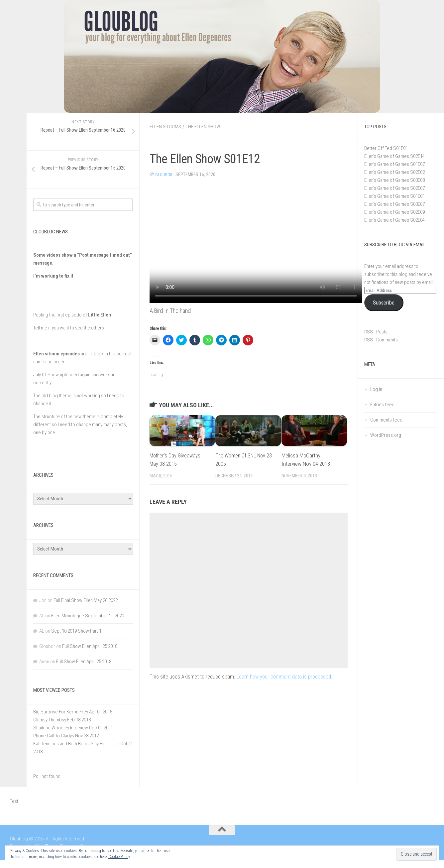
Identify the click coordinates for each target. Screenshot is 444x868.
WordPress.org (386, 435)
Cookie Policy (119, 857)
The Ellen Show (209, 126)
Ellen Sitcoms (167, 126)
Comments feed (386, 420)
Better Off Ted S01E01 (386, 148)
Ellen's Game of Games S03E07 (394, 204)
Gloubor (164, 175)
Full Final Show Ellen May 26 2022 (86, 600)
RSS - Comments (381, 340)
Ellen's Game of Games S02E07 (394, 188)
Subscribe (384, 303)
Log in (376, 389)
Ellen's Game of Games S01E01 (394, 196)
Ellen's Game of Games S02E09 (394, 212)
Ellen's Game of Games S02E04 (394, 220)
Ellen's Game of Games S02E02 (394, 172)
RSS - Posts (376, 332)
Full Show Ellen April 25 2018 (90, 646)
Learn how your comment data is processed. (284, 676)
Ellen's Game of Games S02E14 (394, 156)
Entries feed (382, 405)
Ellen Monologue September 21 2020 (88, 616)
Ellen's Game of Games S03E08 (394, 180)
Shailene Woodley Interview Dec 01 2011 (73, 728)
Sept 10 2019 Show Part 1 (76, 631)
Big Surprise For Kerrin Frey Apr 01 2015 (73, 712)
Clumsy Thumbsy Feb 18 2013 (62, 720)
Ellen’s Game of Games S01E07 (394, 164)
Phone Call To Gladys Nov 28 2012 (66, 736)
